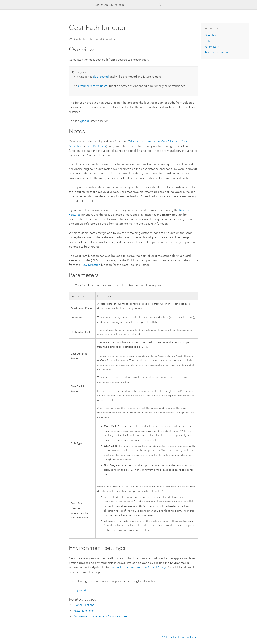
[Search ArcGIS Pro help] (125, 5)
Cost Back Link (96, 146)
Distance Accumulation (144, 141)
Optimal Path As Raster (93, 86)
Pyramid (81, 590)
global (84, 121)
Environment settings (218, 52)
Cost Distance (170, 141)
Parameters (212, 47)
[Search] (159, 5)
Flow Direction (91, 265)
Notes (208, 41)
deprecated (101, 77)
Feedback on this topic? (182, 637)
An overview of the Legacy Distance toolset (101, 616)
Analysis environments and (139, 567)
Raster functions (83, 611)
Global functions (84, 605)
